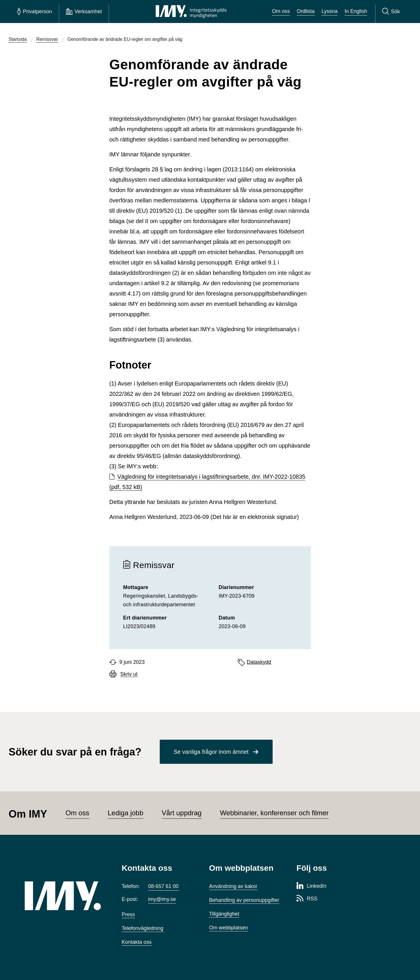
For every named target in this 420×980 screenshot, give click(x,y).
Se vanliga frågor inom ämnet (211, 752)
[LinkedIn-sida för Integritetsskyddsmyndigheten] (311, 886)
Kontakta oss (137, 942)
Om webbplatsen (229, 928)
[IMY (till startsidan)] (65, 896)
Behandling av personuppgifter (244, 900)
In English (356, 11)
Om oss (281, 11)
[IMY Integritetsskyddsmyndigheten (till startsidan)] (191, 11)
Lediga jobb (126, 813)
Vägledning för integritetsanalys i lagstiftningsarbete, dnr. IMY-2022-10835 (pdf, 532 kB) (207, 482)
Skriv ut (129, 674)
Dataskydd (259, 662)
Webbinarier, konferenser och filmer (274, 813)
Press (128, 914)
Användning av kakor (233, 886)
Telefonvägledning (143, 928)
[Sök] (391, 11)
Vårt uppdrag (182, 813)
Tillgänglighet (224, 914)
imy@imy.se (162, 899)
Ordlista (306, 11)
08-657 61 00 (163, 886)
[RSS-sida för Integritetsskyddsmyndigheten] (307, 899)
